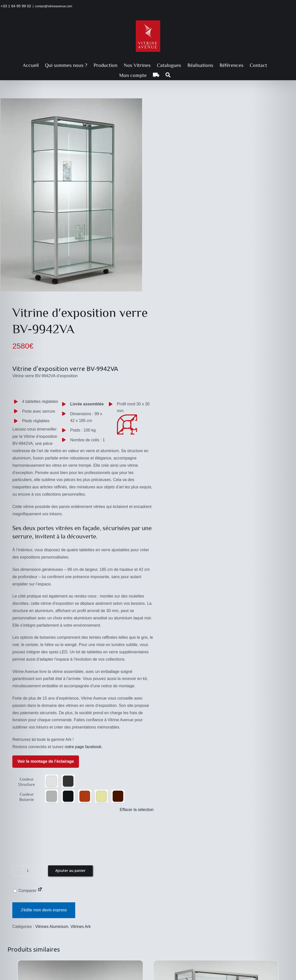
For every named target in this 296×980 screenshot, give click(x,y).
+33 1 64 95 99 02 (16, 6)
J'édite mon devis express (44, 910)
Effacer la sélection (137, 810)
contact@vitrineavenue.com (54, 6)
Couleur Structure (27, 782)
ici (34, 739)
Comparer (25, 891)
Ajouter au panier (70, 870)
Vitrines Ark (81, 927)
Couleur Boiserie (27, 797)
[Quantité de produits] (28, 871)
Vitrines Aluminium (52, 927)
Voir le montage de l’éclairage (46, 761)
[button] (168, 75)
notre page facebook (83, 747)
